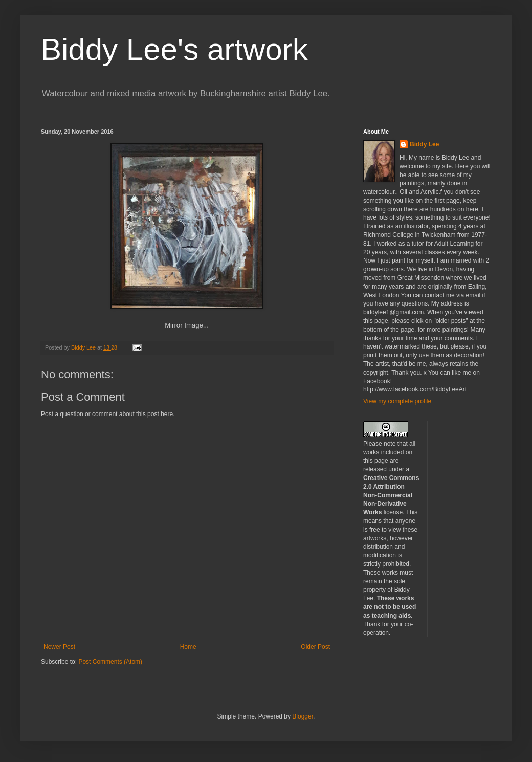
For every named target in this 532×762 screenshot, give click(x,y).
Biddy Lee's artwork (174, 49)
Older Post (315, 647)
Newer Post (59, 647)
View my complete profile (397, 401)
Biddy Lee (424, 144)
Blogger (303, 716)
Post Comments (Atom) (110, 662)
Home (188, 647)
